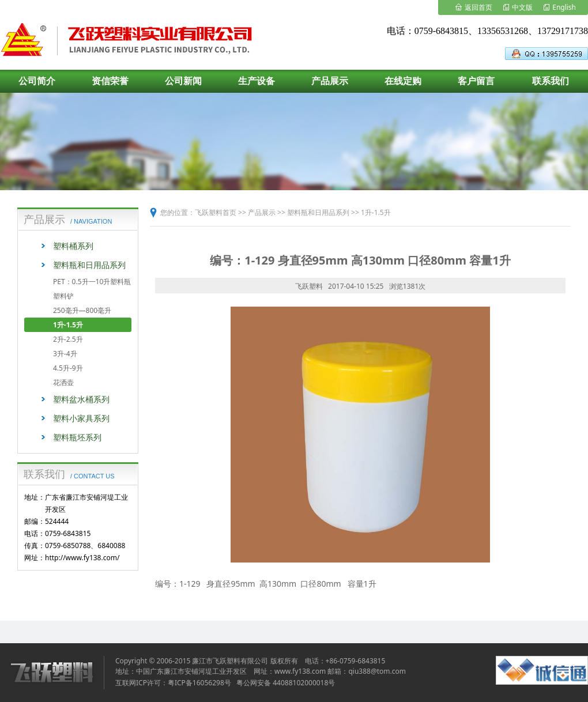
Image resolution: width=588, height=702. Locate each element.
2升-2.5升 (68, 339)
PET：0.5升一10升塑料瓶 (92, 282)
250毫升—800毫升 (82, 310)
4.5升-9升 (68, 368)
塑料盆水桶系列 (81, 399)
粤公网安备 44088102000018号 (286, 683)
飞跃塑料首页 (216, 212)
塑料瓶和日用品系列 (89, 265)
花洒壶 (63, 382)
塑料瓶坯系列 (77, 437)
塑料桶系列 (73, 246)
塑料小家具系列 (81, 418)
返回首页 (478, 7)
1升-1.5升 (68, 325)
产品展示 (262, 212)
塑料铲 (63, 296)
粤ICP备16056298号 (199, 683)
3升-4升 (65, 354)
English (564, 7)
